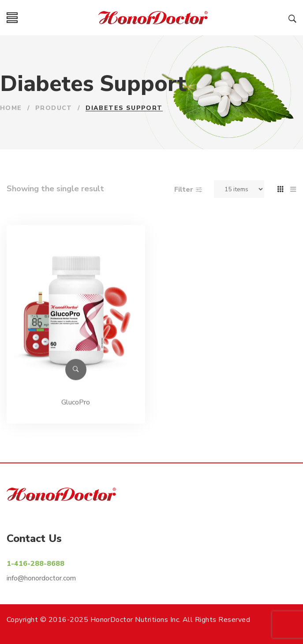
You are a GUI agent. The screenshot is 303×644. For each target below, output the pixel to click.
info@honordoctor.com (41, 578)
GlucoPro (76, 406)
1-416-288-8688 (36, 564)
